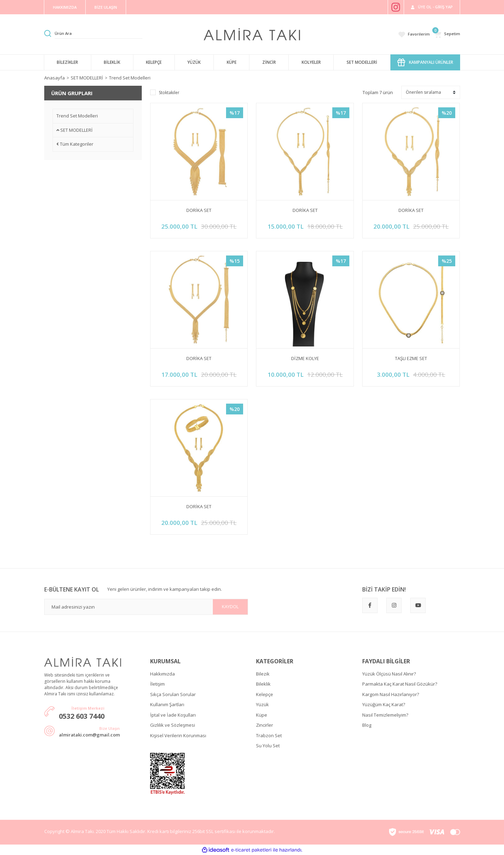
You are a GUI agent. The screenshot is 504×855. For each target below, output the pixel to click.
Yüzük (262, 704)
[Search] (99, 33)
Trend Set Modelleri (130, 78)
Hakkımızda (162, 674)
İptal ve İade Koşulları (173, 715)
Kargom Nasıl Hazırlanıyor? (391, 694)
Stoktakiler (169, 93)
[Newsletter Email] (146, 607)
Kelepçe (265, 694)
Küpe (262, 715)
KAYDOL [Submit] (230, 606)
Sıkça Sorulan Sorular (173, 694)
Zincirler (265, 725)
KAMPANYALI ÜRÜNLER (425, 63)
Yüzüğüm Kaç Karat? (384, 704)
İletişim (157, 684)
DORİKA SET (199, 210)
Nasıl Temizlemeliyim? (385, 715)
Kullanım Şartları (167, 704)
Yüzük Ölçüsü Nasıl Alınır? (389, 674)
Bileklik (263, 684)
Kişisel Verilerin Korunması (178, 735)
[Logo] (252, 34)
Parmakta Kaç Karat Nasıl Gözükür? (400, 684)
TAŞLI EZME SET (411, 358)
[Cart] (447, 34)
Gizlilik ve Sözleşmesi (173, 725)
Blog (367, 725)
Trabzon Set (269, 735)
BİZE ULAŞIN (106, 7)
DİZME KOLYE (305, 358)
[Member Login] (432, 7)
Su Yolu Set (268, 746)
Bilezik (263, 674)
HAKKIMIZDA (65, 7)
